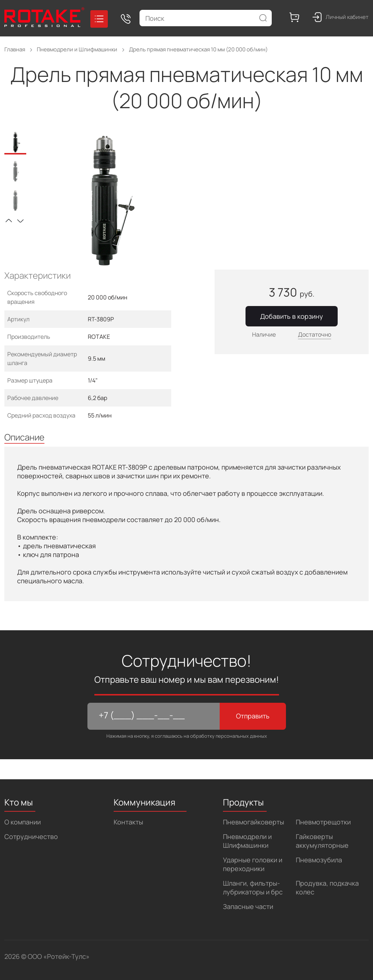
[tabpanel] (109, 201)
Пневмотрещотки (323, 822)
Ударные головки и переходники (253, 864)
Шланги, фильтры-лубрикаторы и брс (253, 887)
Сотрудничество (31, 836)
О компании (23, 822)
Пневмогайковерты (254, 822)
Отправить (253, 716)
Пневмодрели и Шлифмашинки (247, 841)
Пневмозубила (319, 860)
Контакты (128, 822)
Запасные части (248, 906)
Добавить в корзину (292, 316)
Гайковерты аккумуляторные (322, 841)
